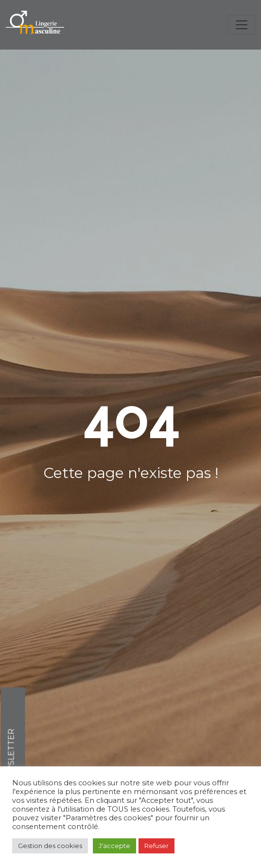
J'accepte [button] (114, 846)
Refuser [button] (157, 846)
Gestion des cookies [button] (50, 846)
